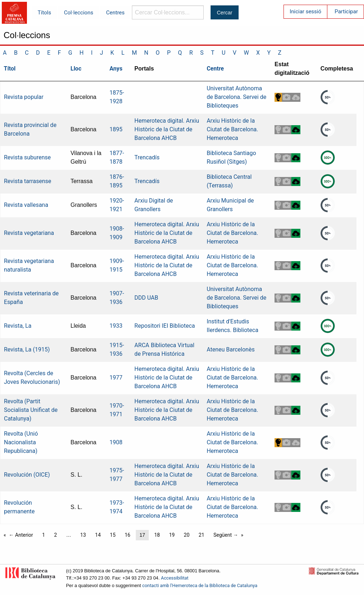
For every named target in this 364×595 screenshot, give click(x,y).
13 (83, 535)
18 (157, 535)
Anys (116, 69)
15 (113, 535)
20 (187, 535)
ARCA (142, 345)
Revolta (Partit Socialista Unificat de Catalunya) (31, 410)
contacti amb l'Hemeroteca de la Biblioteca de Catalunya (200, 585)
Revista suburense (27, 157)
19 (172, 535)
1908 (116, 442)
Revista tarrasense (28, 181)
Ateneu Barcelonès (231, 349)
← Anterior (21, 535)
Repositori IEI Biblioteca (165, 326)
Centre (215, 69)
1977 (116, 378)
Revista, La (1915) (27, 349)
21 (202, 535)
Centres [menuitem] (115, 13)
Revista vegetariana (29, 233)
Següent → (226, 535)
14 (98, 535)
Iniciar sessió (305, 12)
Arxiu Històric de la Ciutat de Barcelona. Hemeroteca (232, 129)
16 (128, 535)
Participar (346, 12)
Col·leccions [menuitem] (79, 13)
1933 (116, 326)
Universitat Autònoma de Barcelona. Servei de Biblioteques (236, 97)
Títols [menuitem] (44, 13)
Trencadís (147, 157)
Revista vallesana (26, 205)
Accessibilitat (175, 578)
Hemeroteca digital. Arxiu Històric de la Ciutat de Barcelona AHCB (167, 129)
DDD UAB (146, 298)
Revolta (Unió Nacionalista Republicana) (21, 442)
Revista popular (24, 97)
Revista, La (18, 326)
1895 (116, 129)
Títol (10, 69)
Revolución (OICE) (27, 475)
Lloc (76, 69)
